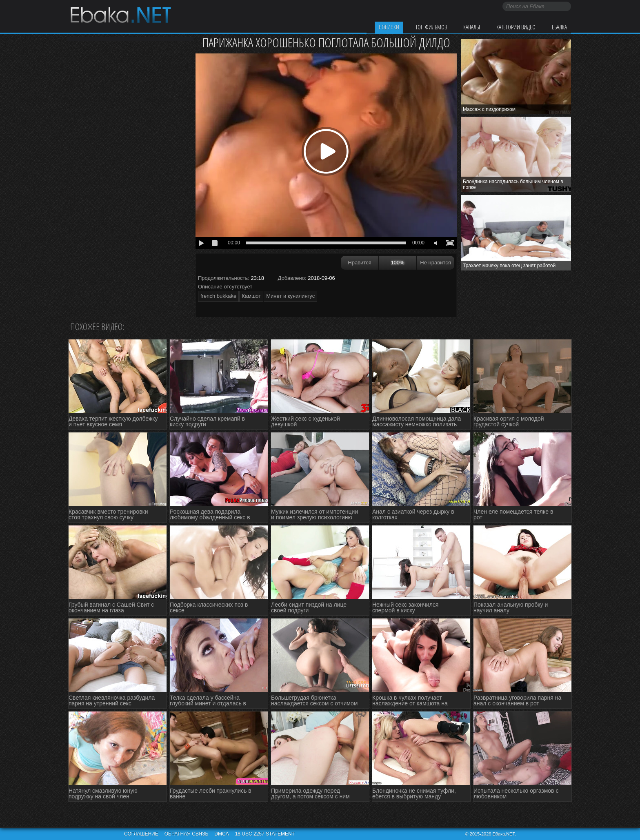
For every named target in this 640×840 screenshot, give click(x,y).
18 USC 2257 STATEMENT (265, 834)
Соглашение (141, 834)
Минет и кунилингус (290, 296)
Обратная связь (187, 834)
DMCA (221, 834)
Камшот (251, 296)
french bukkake (218, 296)
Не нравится (435, 263)
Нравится (359, 263)
